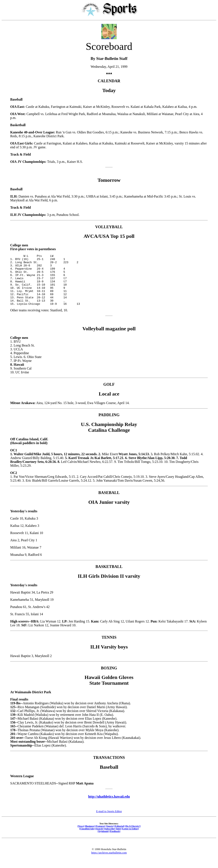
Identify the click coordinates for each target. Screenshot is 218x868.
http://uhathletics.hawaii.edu (109, 807)
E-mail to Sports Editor (109, 821)
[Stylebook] (103, 841)
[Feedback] (115, 841)
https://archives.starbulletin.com (109, 863)
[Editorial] (119, 836)
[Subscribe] (109, 839)
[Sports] (110, 836)
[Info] (118, 839)
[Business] (90, 836)
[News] (81, 836)
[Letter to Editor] (130, 839)
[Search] (99, 839)
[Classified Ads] (87, 839)
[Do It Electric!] (133, 836)
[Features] (100, 836)
